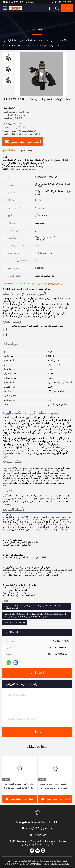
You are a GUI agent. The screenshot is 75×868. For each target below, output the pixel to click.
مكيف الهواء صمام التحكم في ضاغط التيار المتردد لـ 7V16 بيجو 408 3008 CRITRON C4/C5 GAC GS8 (19, 786)
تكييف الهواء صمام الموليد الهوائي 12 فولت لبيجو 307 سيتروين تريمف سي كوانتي (53, 786)
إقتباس (67, 8)
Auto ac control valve (15, 622)
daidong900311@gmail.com (18, 2)
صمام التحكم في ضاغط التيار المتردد (19, 40)
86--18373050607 (62, 2)
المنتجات (42, 40)
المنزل (53, 40)
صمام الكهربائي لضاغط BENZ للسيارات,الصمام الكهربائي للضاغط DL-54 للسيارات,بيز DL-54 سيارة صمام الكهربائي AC (36, 615)
